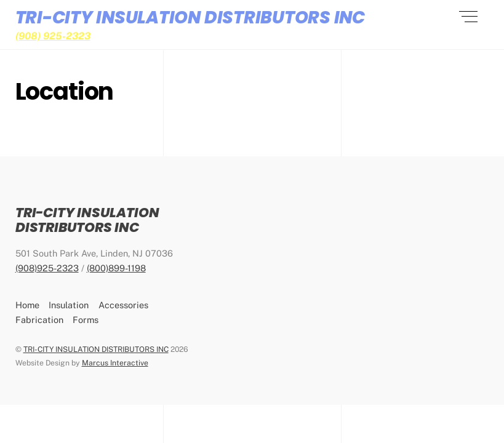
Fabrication (39, 320)
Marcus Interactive (115, 363)
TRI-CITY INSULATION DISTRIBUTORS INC (96, 349)
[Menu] (468, 17)
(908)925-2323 (47, 268)
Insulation (69, 305)
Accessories (123, 305)
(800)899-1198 (116, 268)
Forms (86, 320)
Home (27, 305)
